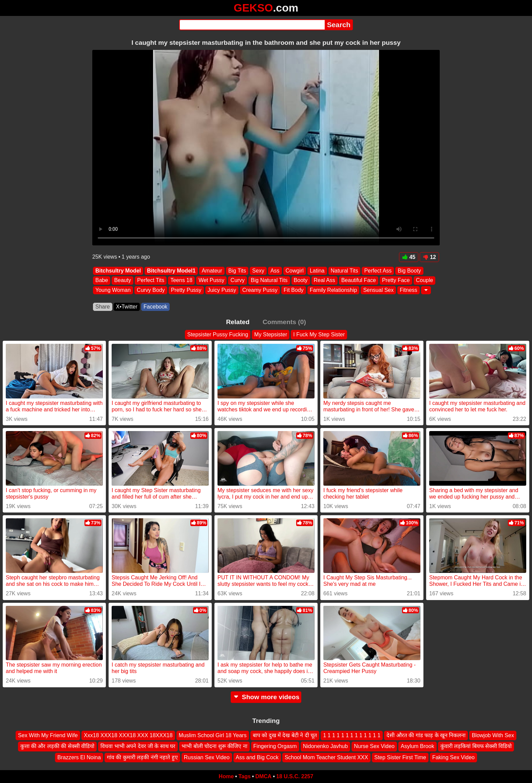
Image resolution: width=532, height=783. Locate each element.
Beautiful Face (359, 281)
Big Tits (237, 271)
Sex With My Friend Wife (48, 735)
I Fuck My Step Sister (319, 334)
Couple (425, 281)
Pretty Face (396, 281)
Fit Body (294, 290)
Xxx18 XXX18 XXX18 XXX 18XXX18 (128, 735)
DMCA (263, 776)
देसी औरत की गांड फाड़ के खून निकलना (426, 735)
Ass (275, 271)
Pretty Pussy (186, 290)
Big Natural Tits (269, 281)
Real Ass (325, 281)
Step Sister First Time (400, 757)
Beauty (122, 281)
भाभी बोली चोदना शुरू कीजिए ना (214, 746)
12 (429, 257)
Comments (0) (284, 322)
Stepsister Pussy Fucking (218, 334)
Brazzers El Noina (79, 757)
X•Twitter (127, 307)
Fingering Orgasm (275, 746)
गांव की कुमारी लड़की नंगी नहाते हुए (142, 757)
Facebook (155, 307)
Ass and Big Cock (257, 757)
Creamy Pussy (260, 290)
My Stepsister (271, 334)
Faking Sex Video (453, 757)
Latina (317, 271)
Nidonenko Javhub (326, 746)
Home (226, 776)
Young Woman (113, 290)
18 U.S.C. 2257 (295, 776)
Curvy (237, 281)
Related (238, 322)
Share (103, 307)
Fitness (408, 290)
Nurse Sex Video (374, 746)
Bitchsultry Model (118, 271)
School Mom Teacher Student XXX (326, 757)
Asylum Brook (417, 746)
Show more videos (266, 697)
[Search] (252, 25)
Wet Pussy (211, 281)
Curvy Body (151, 290)
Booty (301, 281)
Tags (245, 776)
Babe (102, 281)
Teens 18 (181, 281)
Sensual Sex (378, 290)
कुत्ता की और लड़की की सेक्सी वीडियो (58, 746)
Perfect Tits (151, 281)
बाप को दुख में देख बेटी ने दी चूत (285, 735)
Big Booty (409, 271)
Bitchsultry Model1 (171, 271)
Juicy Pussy (222, 290)
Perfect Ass (378, 271)
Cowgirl (295, 271)
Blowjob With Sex (493, 735)
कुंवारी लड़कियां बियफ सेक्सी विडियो (476, 746)
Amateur (212, 271)
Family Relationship (334, 290)
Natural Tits (345, 271)
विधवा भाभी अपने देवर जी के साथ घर (138, 746)
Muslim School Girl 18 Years (213, 735)
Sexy (258, 271)
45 (409, 257)
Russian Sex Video (207, 757)
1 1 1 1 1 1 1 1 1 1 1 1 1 (352, 735)
